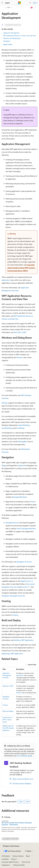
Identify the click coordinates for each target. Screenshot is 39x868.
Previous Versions (18, 856)
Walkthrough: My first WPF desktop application (8, 728)
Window (20, 357)
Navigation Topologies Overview (13, 596)
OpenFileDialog (24, 425)
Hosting (15, 615)
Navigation (7, 41)
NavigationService (12, 523)
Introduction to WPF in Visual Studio (7, 720)
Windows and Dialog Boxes (12, 38)
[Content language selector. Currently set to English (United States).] (11, 846)
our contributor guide (24, 756)
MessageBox (23, 441)
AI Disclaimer (6, 856)
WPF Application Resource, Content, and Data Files (19, 36)
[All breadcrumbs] (3, 8)
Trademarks (5, 865)
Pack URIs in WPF (20, 332)
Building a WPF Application (24, 640)
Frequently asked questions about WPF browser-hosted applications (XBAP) (21, 268)
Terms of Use (26, 862)
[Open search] (30, 3)
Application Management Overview (7, 675)
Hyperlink (22, 465)
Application (6, 280)
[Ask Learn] (32, 8)
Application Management (11, 33)
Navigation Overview (24, 562)
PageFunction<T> (27, 581)
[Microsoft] (20, 3)
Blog (28, 856)
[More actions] (36, 8)
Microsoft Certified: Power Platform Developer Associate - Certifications (17, 824)
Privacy (13, 859)
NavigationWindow (19, 497)
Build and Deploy (8, 711)
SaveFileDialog (7, 428)
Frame (32, 502)
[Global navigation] (2, 3)
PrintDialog (20, 428)
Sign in (35, 3)
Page (4, 465)
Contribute (5, 859)
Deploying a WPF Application (12, 653)
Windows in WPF (8, 686)
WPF (9, 8)
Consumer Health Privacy (10, 862)
